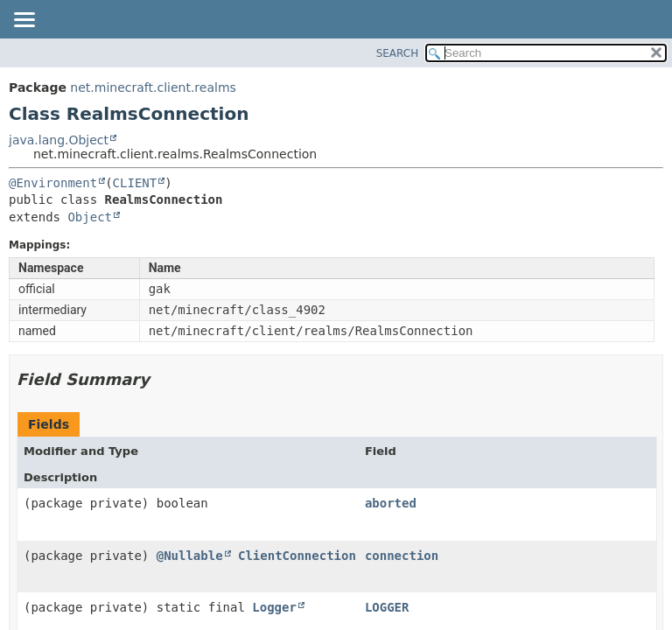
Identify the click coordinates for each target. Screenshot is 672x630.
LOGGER (387, 607)
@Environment (53, 183)
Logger (274, 607)
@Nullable (190, 556)
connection (402, 556)
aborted (391, 503)
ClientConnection (297, 556)
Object (90, 217)
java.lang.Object (59, 140)
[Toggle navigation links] (24, 21)
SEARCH (398, 53)
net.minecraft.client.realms (153, 87)
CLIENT (135, 183)
